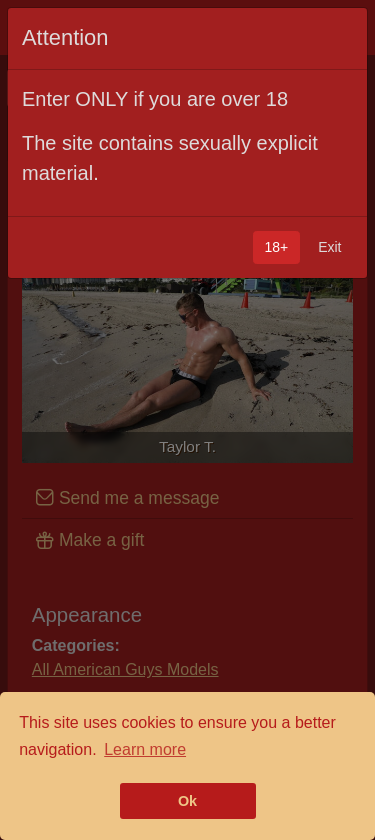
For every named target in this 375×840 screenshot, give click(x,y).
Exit (329, 247)
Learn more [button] (145, 749)
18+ (276, 247)
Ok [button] (187, 801)
